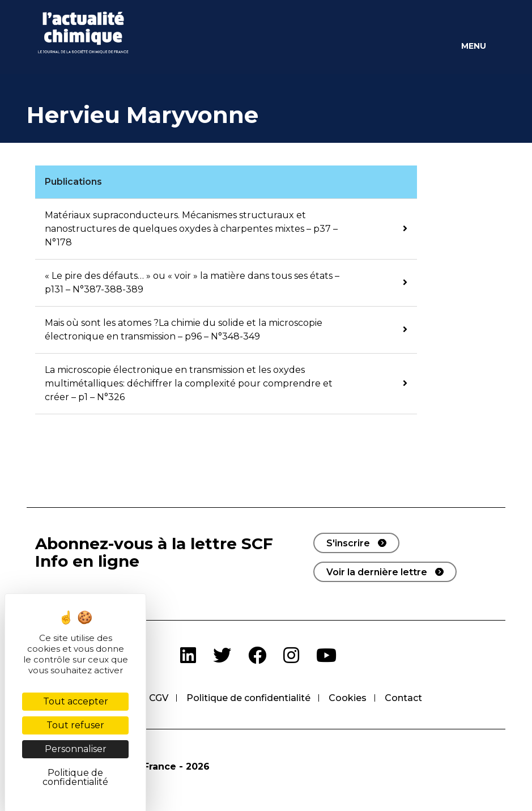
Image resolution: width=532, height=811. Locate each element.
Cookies (348, 698)
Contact (403, 698)
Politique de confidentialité (248, 698)
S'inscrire (348, 543)
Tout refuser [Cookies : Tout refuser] (75, 725)
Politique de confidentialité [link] (75, 777)
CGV (159, 698)
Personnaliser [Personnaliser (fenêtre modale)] (76, 749)
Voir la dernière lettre (377, 572)
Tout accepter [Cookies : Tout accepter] (76, 701)
